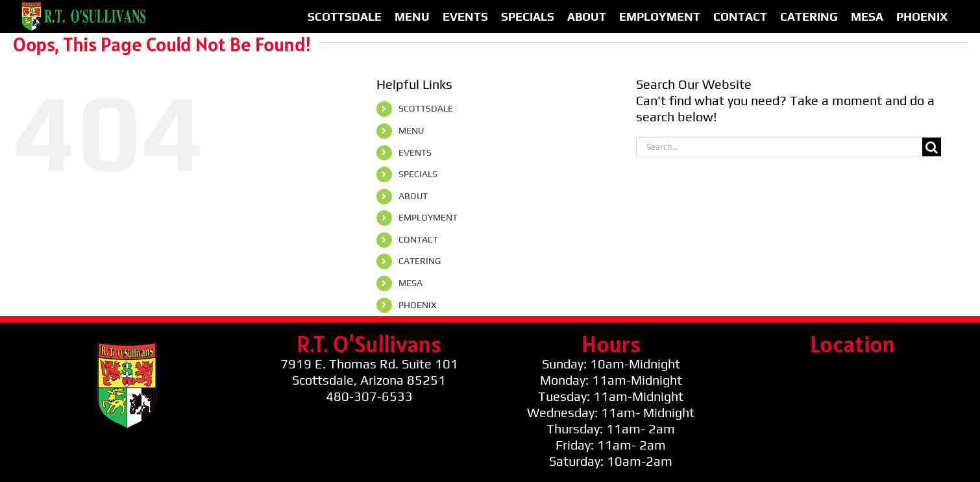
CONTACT (418, 239)
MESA (410, 283)
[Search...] (779, 147)
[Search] (932, 147)
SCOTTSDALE (426, 108)
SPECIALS (418, 174)
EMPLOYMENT (428, 217)
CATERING (420, 261)
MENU (411, 130)
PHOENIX (417, 305)
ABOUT (413, 196)
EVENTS (415, 152)
